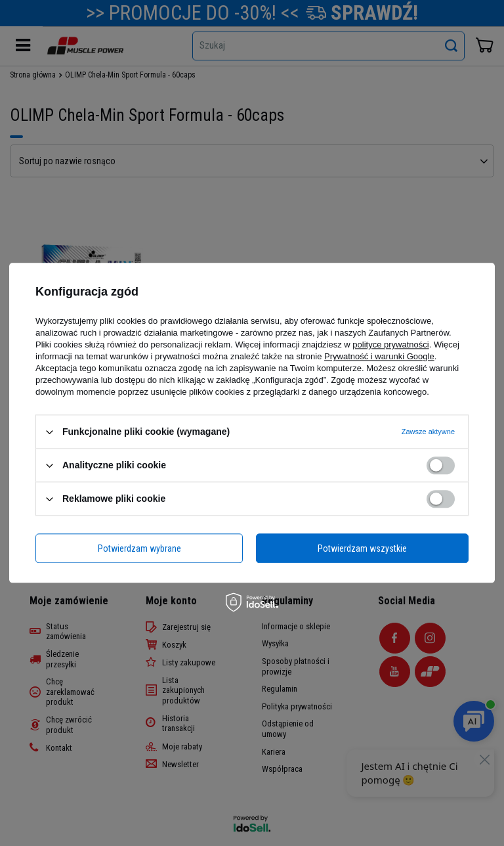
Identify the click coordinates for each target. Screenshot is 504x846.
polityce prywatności (390, 345)
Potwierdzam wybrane (139, 548)
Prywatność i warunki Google (379, 356)
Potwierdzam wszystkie (362, 548)
